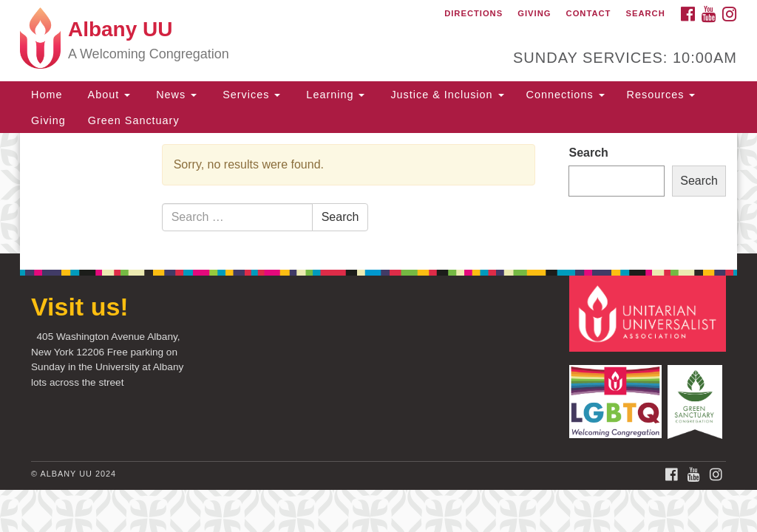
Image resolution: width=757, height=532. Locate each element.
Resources (661, 95)
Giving (534, 13)
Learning (333, 95)
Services (249, 95)
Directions (473, 13)
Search (646, 13)
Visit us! (80, 307)
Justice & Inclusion (445, 95)
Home (47, 95)
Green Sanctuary (134, 120)
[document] (378, 193)
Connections (566, 95)
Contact (589, 13)
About (107, 95)
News (174, 95)
